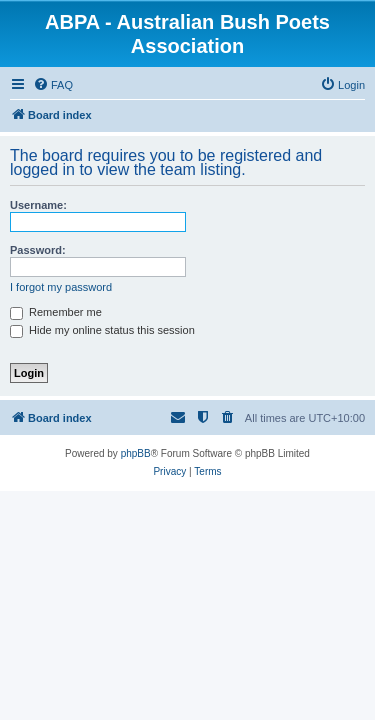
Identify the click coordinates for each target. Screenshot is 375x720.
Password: (38, 250)
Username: (38, 205)
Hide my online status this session (102, 330)
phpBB (136, 453)
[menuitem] (53, 85)
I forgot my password (61, 287)
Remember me (56, 312)
